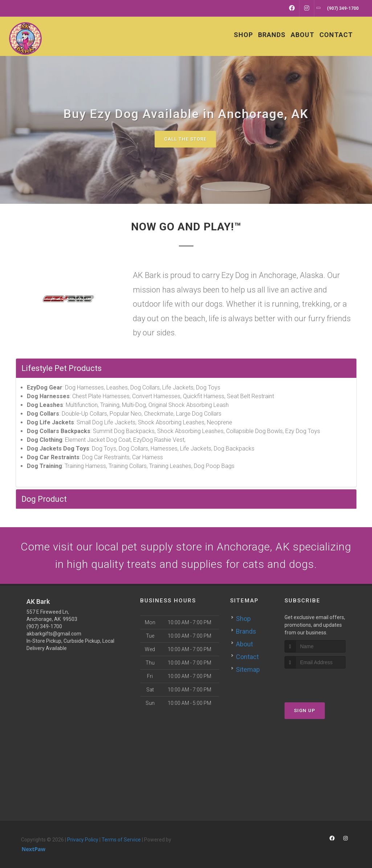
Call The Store (185, 139)
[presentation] (323, 682)
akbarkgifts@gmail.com (54, 634)
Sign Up (305, 710)
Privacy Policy (83, 840)
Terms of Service (121, 840)
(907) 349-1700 (44, 626)
